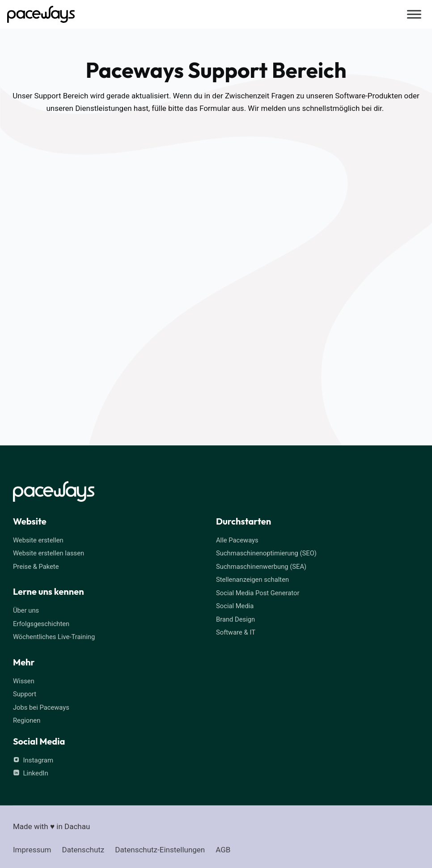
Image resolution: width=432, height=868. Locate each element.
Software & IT (236, 631)
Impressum (32, 847)
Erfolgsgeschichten (42, 623)
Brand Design (236, 618)
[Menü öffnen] (413, 14)
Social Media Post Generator (258, 592)
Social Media (235, 605)
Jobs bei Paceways (42, 706)
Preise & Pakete (36, 566)
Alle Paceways (237, 540)
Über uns (26, 610)
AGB (223, 847)
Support (25, 693)
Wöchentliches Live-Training (55, 636)
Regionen (27, 719)
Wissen (24, 680)
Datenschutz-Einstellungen (160, 847)
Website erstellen (39, 540)
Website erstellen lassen (49, 553)
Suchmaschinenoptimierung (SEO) (267, 553)
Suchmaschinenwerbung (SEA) (262, 566)
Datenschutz (83, 847)
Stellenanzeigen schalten (253, 579)
